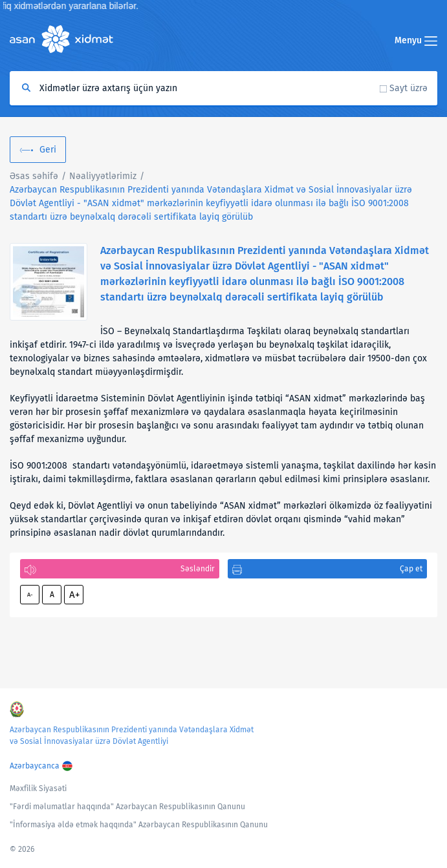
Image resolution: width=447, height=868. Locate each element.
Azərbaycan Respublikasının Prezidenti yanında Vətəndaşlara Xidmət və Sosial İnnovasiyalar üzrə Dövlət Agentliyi (132, 736)
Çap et (411, 569)
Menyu (416, 40)
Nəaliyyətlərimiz (103, 176)
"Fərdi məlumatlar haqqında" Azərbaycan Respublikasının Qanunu (127, 807)
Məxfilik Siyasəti (38, 789)
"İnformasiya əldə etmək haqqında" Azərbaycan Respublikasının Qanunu (139, 825)
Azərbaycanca (35, 766)
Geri (48, 150)
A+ (74, 595)
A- (30, 595)
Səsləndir (198, 569)
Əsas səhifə (34, 176)
